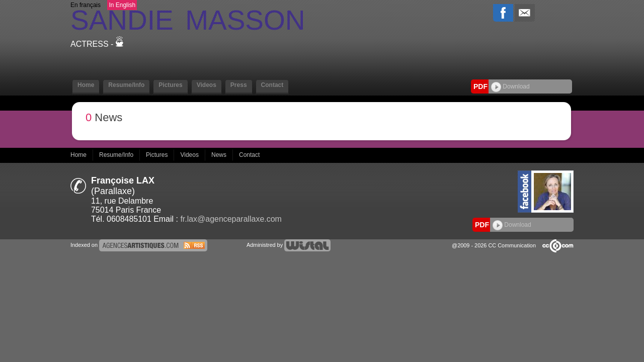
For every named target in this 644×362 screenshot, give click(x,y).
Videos (207, 85)
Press (239, 85)
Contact (272, 85)
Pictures (170, 85)
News (220, 155)
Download (510, 86)
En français (86, 5)
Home (86, 85)
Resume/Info (126, 85)
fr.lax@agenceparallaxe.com (231, 219)
